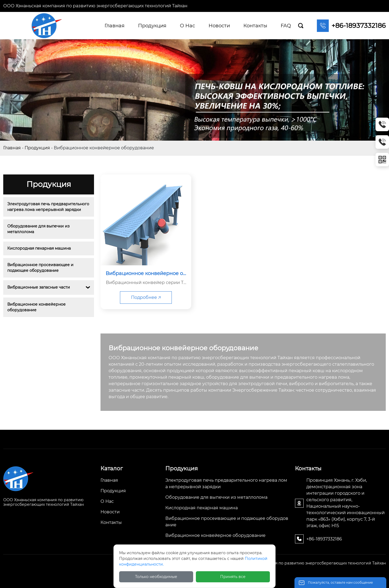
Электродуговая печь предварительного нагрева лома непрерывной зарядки (49, 207)
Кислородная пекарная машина (39, 248)
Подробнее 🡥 (146, 297)
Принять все (233, 577)
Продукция (37, 148)
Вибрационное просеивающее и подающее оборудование (41, 268)
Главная (12, 148)
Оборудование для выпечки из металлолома (39, 229)
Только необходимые (156, 577)
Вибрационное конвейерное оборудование (37, 307)
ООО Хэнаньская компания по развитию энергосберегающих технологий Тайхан (95, 6)
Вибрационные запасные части (39, 287)
